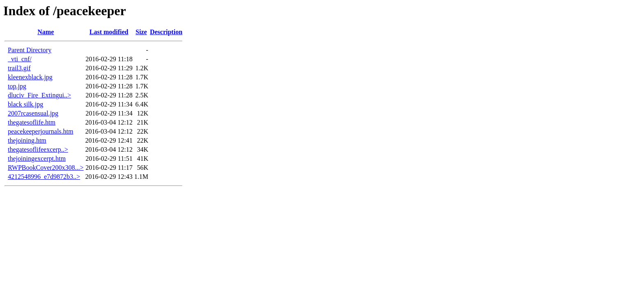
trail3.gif (19, 68)
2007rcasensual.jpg (33, 113)
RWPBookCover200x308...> (46, 168)
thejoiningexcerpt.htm (37, 158)
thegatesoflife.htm (32, 122)
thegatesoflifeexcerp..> (38, 149)
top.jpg (17, 86)
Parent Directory (30, 50)
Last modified (109, 32)
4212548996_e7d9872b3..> (44, 177)
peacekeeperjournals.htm (40, 131)
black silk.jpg (25, 104)
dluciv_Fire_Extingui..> (39, 95)
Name (46, 32)
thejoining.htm (27, 140)
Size (141, 32)
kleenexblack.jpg (30, 77)
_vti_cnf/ (20, 59)
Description (166, 32)
